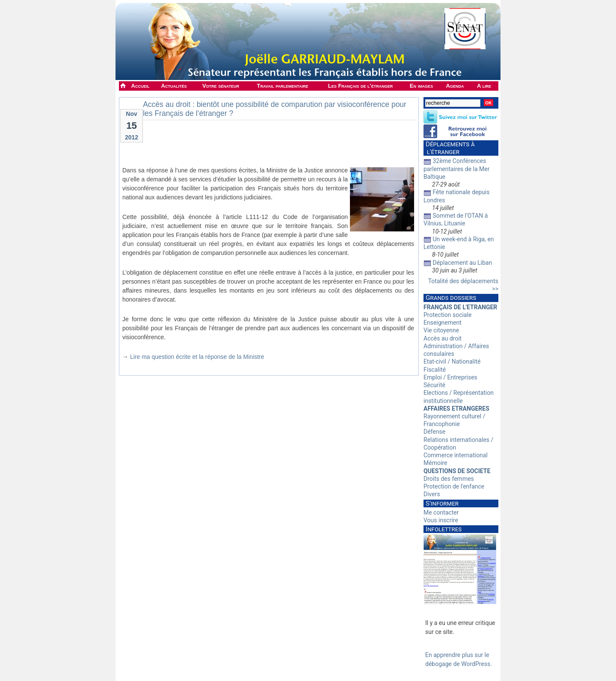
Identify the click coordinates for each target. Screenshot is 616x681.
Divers (432, 494)
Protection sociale (447, 315)
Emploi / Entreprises (450, 377)
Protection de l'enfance (454, 486)
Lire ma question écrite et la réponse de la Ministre (197, 357)
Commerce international (456, 455)
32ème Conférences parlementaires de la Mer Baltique (457, 169)
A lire (484, 86)
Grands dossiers (451, 298)
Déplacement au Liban (462, 263)
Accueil (141, 86)
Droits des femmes (449, 479)
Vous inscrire (441, 520)
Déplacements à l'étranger (449, 148)
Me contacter (441, 512)
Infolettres (444, 529)
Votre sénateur (221, 86)
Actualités (174, 86)
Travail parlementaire (283, 86)
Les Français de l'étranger (360, 86)
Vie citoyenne (441, 330)
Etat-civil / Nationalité (452, 361)
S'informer (442, 503)
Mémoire (435, 463)
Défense (434, 432)
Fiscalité (435, 370)
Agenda (455, 86)
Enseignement (443, 323)
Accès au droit (443, 338)
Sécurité (434, 385)
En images (421, 86)
